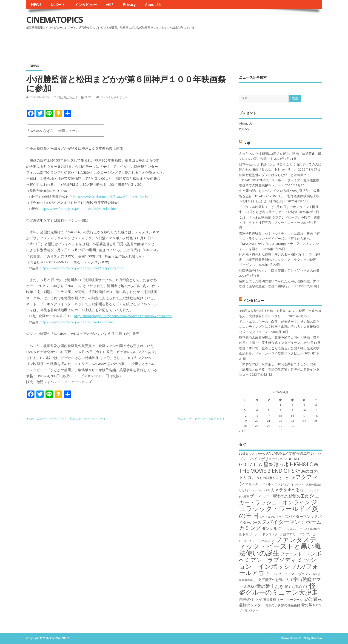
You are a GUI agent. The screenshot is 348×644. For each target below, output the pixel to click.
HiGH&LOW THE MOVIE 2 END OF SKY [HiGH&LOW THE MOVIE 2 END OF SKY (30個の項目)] (279, 467)
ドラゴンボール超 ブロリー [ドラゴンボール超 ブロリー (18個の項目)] (281, 534)
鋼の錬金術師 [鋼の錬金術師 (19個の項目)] (291, 605)
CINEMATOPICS (54, 20)
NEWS (36, 5)
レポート (58, 5)
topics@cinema (40, 97)
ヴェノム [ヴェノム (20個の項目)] (305, 574)
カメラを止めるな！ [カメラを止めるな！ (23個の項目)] (289, 490)
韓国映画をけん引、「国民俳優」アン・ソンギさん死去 (279, 270)
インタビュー (86, 5)
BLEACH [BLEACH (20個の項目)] (294, 459)
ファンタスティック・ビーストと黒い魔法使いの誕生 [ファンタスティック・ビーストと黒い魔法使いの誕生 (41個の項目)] (280, 546)
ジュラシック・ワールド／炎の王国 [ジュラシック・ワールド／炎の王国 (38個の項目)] (279, 509)
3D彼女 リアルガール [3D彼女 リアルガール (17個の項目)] (252, 454)
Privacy (129, 5)
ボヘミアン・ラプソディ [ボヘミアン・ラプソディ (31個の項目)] (280, 557)
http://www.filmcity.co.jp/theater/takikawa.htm (76, 322)
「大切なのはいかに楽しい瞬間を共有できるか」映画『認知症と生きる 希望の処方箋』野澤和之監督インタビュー (279, 369)
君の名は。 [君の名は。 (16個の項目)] (251, 580)
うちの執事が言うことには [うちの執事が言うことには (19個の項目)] (276, 478)
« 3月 (242, 431)
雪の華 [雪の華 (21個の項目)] (307, 605)
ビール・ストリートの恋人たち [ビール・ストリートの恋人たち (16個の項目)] (257, 541)
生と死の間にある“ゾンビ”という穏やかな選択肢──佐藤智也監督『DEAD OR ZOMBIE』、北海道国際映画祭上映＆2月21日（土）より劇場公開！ (279, 196)
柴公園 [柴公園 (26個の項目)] (310, 599)
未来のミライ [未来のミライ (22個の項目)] (251, 599)
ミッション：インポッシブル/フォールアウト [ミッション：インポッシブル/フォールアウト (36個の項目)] (279, 566)
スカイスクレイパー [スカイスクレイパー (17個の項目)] (272, 517)
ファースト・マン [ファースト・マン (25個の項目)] (298, 554)
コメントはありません (114, 97)
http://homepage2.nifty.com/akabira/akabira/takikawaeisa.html (123, 316)
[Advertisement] (234, 43)
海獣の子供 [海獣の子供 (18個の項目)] (273, 605)
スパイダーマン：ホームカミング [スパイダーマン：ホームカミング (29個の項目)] (280, 525)
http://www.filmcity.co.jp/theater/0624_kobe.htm (78, 208)
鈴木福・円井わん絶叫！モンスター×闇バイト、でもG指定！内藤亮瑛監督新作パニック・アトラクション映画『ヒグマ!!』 (280, 260)
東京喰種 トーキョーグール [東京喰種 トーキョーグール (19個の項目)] (283, 600)
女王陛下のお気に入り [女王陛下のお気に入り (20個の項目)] (275, 580)
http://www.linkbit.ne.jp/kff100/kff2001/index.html (113, 197)
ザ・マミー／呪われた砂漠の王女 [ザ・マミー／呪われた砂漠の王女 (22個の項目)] (279, 496)
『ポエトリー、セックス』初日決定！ (199, 419)
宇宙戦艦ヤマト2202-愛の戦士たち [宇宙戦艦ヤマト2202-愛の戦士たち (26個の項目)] (280, 583)
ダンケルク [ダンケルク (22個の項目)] (272, 528)
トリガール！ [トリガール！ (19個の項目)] (252, 534)
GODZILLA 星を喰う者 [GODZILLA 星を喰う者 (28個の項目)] (264, 464)
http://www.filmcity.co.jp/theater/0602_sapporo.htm (81, 268)
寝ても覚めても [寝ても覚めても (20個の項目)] (297, 587)
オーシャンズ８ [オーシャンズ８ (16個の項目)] (261, 490)
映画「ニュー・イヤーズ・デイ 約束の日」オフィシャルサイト (68, 419)
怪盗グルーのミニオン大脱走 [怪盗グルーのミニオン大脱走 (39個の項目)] (278, 589)
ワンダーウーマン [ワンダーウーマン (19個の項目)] (285, 574)
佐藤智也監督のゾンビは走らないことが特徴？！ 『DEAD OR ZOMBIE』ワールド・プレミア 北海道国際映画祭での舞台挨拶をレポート (279, 180)
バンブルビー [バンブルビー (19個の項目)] (309, 534)
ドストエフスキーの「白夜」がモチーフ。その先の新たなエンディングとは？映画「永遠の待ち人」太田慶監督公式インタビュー (279, 327)
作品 (110, 5)
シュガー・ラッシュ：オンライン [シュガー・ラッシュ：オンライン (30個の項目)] (280, 499)
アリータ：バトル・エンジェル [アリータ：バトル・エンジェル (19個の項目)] (268, 484)
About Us (153, 5)
